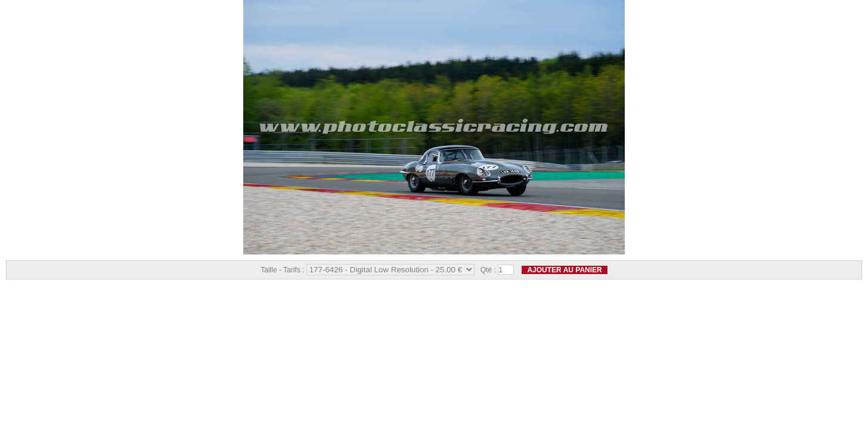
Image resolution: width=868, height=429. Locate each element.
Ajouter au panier (564, 270)
